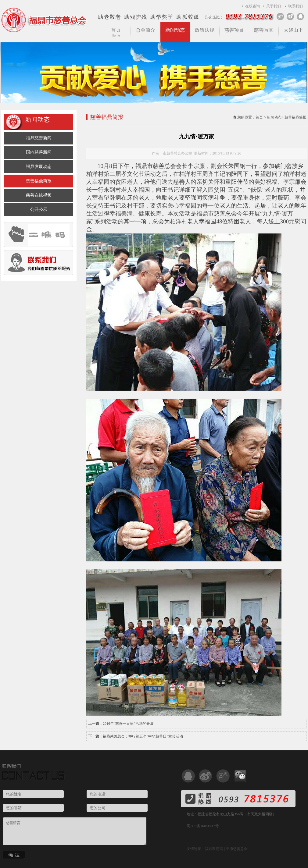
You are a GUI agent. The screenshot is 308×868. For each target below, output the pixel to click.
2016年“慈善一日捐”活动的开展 (128, 724)
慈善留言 (75, 831)
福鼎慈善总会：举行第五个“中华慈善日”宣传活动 (143, 736)
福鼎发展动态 (39, 167)
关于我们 (274, 6)
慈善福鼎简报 (39, 181)
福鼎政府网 (214, 849)
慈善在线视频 (39, 195)
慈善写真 (264, 30)
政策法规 (205, 30)
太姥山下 (293, 30)
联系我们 (295, 6)
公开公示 (39, 210)
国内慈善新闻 (39, 152)
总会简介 (145, 30)
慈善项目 (234, 30)
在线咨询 (252, 6)
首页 (116, 32)
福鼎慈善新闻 (39, 138)
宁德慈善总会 (237, 849)
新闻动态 (175, 30)
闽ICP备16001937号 (203, 826)
